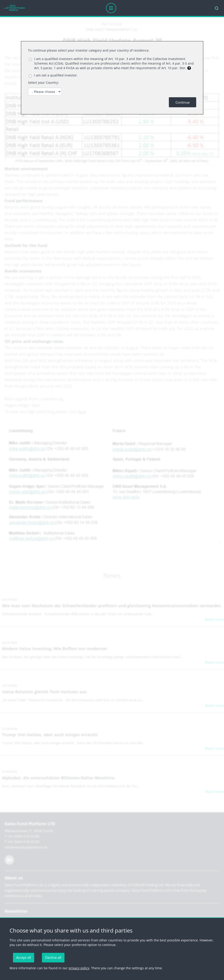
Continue (183, 102)
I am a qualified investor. (56, 75)
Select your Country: (43, 83)
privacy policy (79, 968)
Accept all (24, 957)
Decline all (53, 957)
